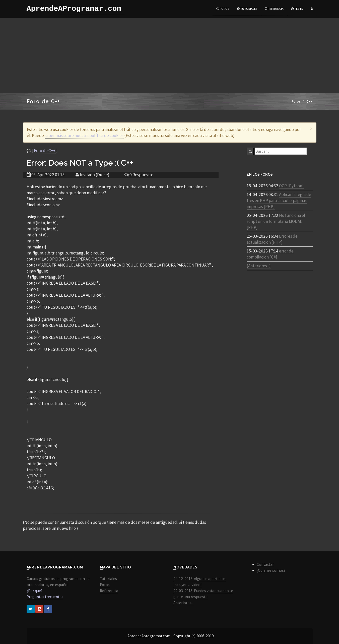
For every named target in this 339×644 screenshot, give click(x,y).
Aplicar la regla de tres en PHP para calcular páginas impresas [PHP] (279, 201)
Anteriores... (183, 603)
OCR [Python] (291, 186)
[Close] (311, 129)
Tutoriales (247, 9)
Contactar (265, 564)
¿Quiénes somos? (271, 570)
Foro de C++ (45, 151)
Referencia (274, 9)
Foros (223, 9)
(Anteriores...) (259, 266)
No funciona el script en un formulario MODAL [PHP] (276, 221)
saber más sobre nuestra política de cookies (84, 136)
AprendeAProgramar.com (74, 9)
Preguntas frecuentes (45, 597)
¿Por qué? (35, 591)
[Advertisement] (170, 55)
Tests (297, 9)
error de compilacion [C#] (270, 254)
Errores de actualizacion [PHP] (272, 239)
